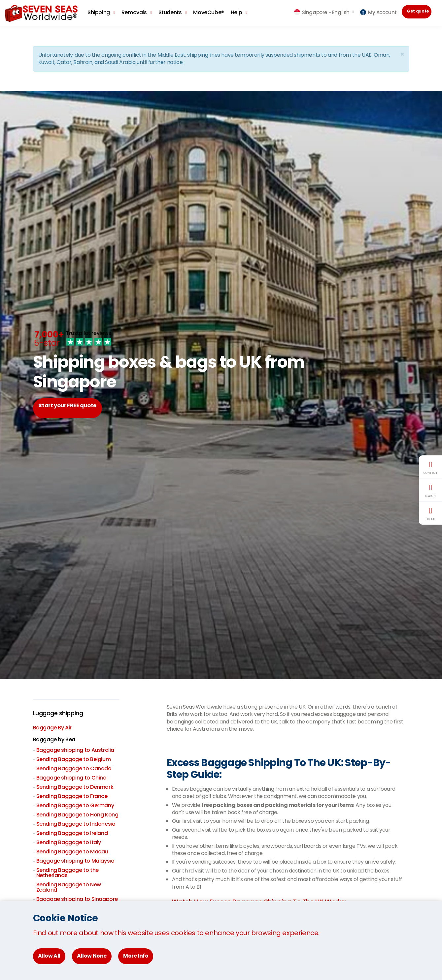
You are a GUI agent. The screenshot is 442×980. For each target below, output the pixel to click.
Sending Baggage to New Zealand (69, 888)
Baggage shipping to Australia (75, 751)
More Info (136, 956)
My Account (378, 12)
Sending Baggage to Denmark (75, 788)
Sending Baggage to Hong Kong (77, 815)
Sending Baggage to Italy (69, 843)
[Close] (402, 54)
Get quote (420, 13)
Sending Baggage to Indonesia (76, 825)
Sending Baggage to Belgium (74, 760)
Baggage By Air (52, 728)
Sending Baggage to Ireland (72, 834)
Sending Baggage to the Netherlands (68, 873)
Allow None (92, 956)
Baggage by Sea (54, 740)
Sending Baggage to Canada (74, 769)
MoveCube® (208, 12)
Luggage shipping (61, 714)
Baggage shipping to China (71, 778)
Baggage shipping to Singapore (77, 900)
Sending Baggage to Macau (72, 852)
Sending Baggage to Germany (75, 806)
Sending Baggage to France (72, 797)
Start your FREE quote (75, 408)
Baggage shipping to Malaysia (75, 861)
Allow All (49, 956)
